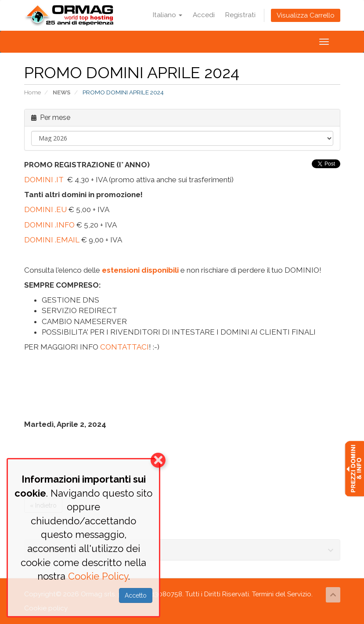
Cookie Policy (98, 576)
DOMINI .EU (45, 209)
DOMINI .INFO (49, 225)
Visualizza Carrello (306, 15)
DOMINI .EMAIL (52, 240)
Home (32, 92)
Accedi (204, 15)
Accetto (136, 595)
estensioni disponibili (140, 270)
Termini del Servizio (282, 594)
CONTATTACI (124, 347)
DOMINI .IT (44, 180)
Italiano (168, 15)
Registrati (240, 15)
